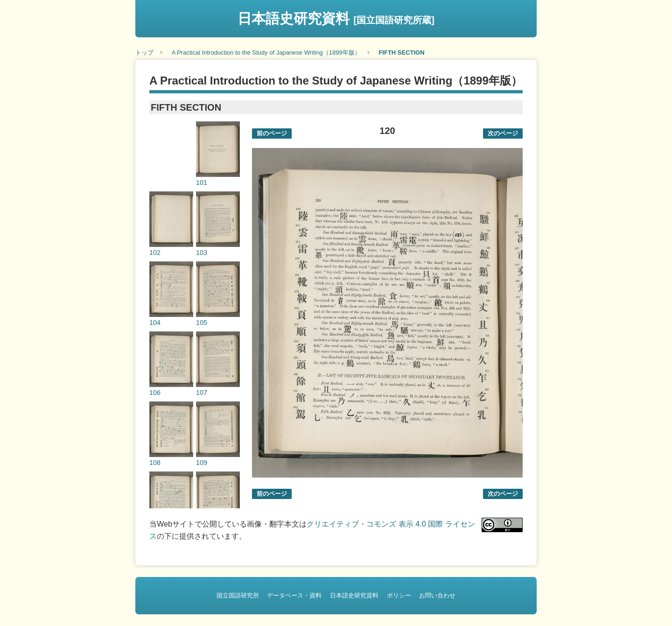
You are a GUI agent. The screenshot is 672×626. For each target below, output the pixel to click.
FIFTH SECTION (401, 53)
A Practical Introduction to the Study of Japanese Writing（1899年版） (266, 53)
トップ (144, 53)
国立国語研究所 (238, 595)
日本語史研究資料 (336, 18)
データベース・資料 (294, 595)
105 (202, 323)
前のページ (272, 133)
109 (202, 463)
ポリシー (399, 595)
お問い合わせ (437, 595)
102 (155, 253)
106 (155, 393)
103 (202, 253)
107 (202, 393)
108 (155, 463)
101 (202, 183)
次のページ (503, 133)
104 (155, 323)
